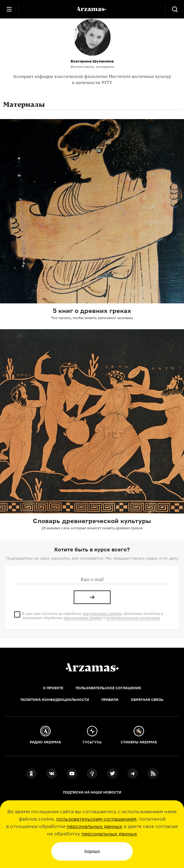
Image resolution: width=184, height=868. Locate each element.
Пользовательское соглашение (108, 688)
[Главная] (92, 667)
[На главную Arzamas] (92, 9)
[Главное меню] (9, 9)
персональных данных (94, 826)
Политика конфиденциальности (55, 700)
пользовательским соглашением (96, 819)
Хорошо (92, 851)
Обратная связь (147, 700)
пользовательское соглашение (133, 618)
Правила (110, 700)
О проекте (53, 688)
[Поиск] (175, 9)
